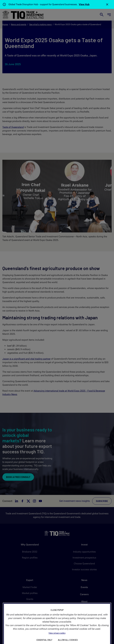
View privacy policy (57, 633)
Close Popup (57, 610)
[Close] (107, 4)
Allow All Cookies (68, 640)
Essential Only (44, 640)
